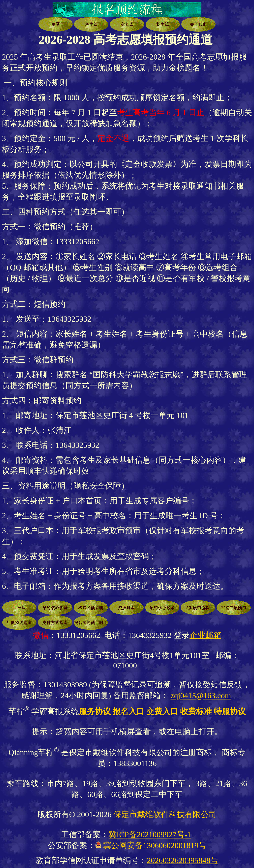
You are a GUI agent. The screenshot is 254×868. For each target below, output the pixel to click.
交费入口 (162, 711)
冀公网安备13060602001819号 (154, 845)
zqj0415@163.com (201, 695)
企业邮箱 (205, 635)
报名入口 (128, 711)
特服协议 (230, 711)
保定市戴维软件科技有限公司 (165, 814)
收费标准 (196, 711)
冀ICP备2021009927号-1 (150, 834)
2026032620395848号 (183, 860)
